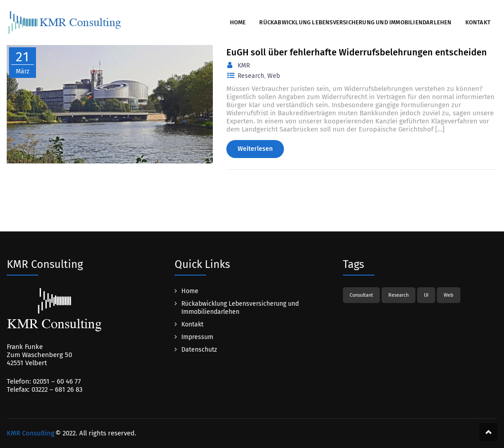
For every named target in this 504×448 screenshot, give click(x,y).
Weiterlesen (255, 149)
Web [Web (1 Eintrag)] (449, 295)
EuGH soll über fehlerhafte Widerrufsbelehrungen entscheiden (357, 52)
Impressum (197, 337)
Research (251, 76)
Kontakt (478, 22)
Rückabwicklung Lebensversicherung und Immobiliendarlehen (355, 22)
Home (238, 22)
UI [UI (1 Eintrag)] (426, 295)
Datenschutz (199, 350)
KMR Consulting (31, 433)
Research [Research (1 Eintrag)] (398, 295)
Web (274, 76)
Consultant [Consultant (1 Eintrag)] (361, 295)
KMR (244, 66)
